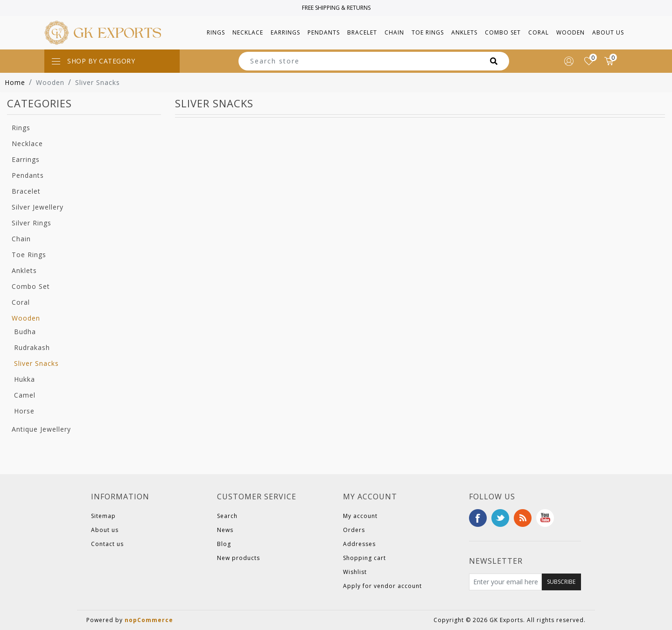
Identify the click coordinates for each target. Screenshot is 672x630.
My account (360, 516)
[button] (216, 33)
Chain (21, 239)
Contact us (107, 544)
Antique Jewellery (41, 429)
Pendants (28, 175)
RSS (523, 518)
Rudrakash (32, 347)
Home (15, 82)
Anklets (24, 270)
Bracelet (26, 191)
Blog (224, 544)
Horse (24, 411)
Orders (354, 530)
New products (238, 558)
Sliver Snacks (36, 363)
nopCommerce (149, 620)
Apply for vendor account (382, 586)
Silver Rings (31, 223)
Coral (21, 302)
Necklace (27, 143)
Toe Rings (29, 255)
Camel (25, 395)
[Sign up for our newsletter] (505, 582)
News (225, 530)
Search (227, 516)
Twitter (500, 518)
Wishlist (355, 572)
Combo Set (31, 286)
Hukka (24, 379)
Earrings (26, 159)
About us (608, 32)
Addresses (359, 544)
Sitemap (103, 516)
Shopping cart (364, 558)
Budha (25, 332)
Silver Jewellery (38, 207)
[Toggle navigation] (112, 61)
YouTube (545, 518)
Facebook (478, 518)
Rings (21, 128)
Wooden (26, 318)
